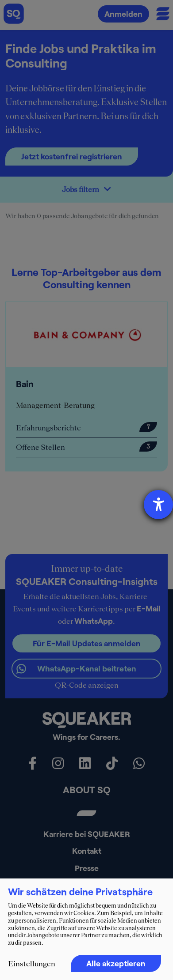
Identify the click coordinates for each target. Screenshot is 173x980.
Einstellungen (32, 964)
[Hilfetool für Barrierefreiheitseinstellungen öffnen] (158, 505)
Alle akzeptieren (116, 963)
